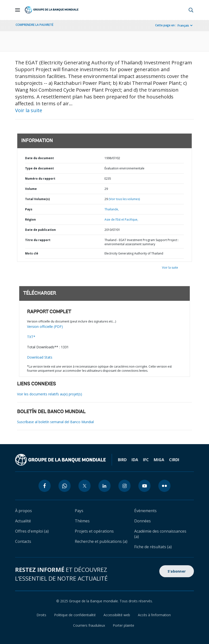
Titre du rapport (38, 240)
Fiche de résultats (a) (153, 547)
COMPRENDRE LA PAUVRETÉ (34, 25)
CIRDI (174, 460)
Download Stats (40, 357)
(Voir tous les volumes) (124, 199)
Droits (41, 615)
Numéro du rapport (40, 179)
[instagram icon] (124, 486)
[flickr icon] (164, 486)
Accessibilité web (117, 615)
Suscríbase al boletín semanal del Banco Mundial (55, 422)
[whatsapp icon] (65, 486)
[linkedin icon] (104, 486)
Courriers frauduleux (89, 625)
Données (142, 521)
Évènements (145, 511)
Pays (29, 209)
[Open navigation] (18, 10)
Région (30, 220)
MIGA (159, 460)
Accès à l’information (154, 615)
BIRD (122, 460)
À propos (24, 511)
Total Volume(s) (37, 199)
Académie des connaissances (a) (160, 534)
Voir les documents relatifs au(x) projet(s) (50, 394)
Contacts (23, 541)
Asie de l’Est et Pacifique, (121, 220)
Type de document (39, 168)
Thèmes (82, 521)
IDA (135, 460)
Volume (31, 189)
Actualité (23, 521)
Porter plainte (123, 625)
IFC (146, 460)
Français (183, 25)
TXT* (31, 337)
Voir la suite (29, 110)
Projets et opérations (94, 531)
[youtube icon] (144, 486)
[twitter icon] (85, 486)
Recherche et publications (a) (101, 541)
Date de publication (40, 230)
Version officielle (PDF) (45, 327)
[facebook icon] (45, 486)
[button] (191, 10)
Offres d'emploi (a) (32, 531)
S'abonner (177, 571)
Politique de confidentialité (75, 615)
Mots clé (32, 253)
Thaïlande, (112, 209)
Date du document (39, 158)
